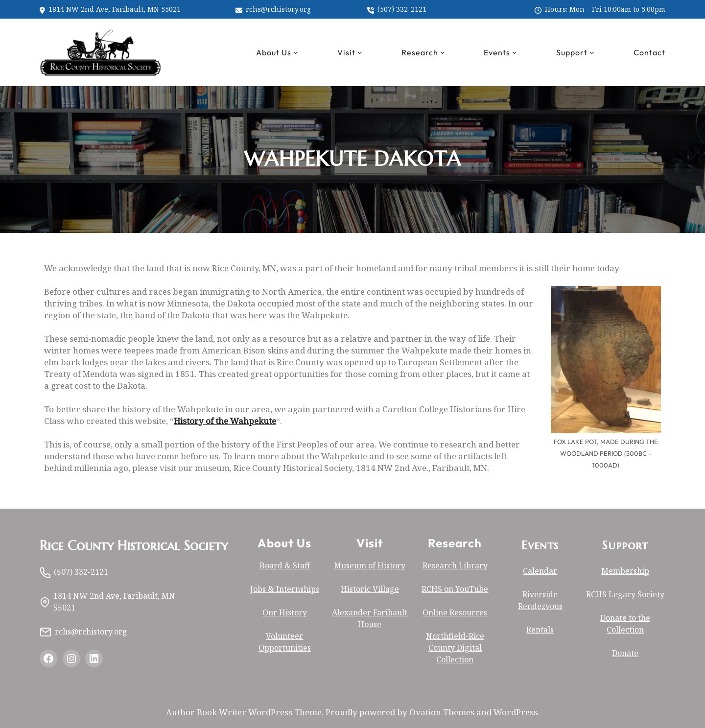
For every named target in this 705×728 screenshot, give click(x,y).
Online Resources (455, 612)
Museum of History (370, 565)
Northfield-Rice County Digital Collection (455, 648)
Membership (625, 571)
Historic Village (370, 589)
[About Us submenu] (296, 52)
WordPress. (517, 712)
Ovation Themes (442, 712)
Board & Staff (285, 565)
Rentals (540, 630)
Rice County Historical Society (134, 546)
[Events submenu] (515, 52)
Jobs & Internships (285, 589)
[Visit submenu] (360, 52)
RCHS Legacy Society (625, 594)
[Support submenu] (592, 52)
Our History (285, 612)
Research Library (455, 565)
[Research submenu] (443, 52)
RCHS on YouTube (455, 589)
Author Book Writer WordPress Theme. (245, 712)
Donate (625, 653)
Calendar (540, 571)
